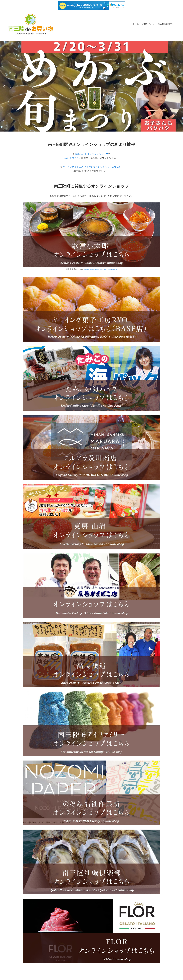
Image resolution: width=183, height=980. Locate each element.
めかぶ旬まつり (73, 158)
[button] (91, 86)
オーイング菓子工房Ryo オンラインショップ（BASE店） (93, 167)
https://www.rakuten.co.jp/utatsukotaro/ (100, 269)
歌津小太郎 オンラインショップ (91, 154)
